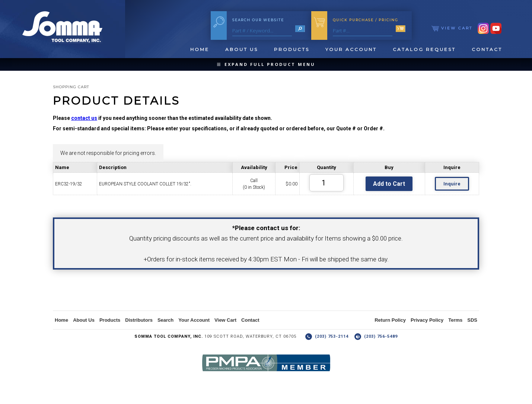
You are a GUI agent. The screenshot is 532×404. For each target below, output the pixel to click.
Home (200, 49)
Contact (487, 49)
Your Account (351, 49)
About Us (242, 49)
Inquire (452, 184)
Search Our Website (258, 20)
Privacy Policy (427, 320)
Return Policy (390, 320)
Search (165, 320)
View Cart (452, 28)
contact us (84, 118)
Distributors (139, 320)
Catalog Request (424, 49)
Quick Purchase (366, 20)
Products (292, 49)
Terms (455, 320)
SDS (472, 320)
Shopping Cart (71, 87)
